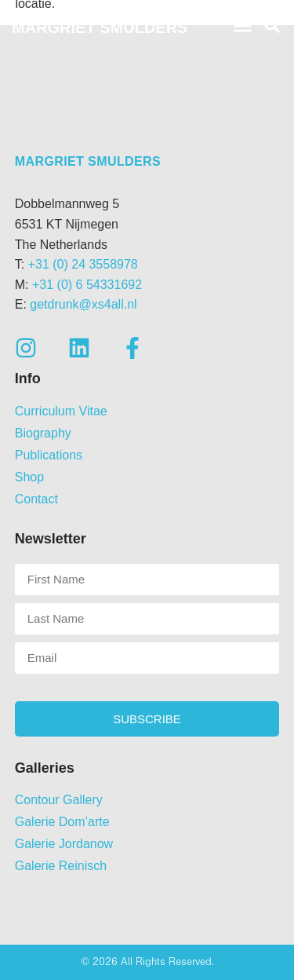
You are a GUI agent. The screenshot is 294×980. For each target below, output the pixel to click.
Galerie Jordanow (64, 844)
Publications (49, 455)
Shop (29, 477)
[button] (243, 26)
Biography (43, 433)
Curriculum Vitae (61, 411)
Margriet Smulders (88, 161)
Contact (36, 499)
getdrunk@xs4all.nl (83, 304)
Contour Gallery (59, 800)
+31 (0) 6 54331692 (87, 285)
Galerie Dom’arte (62, 822)
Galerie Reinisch (61, 866)
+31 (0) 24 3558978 (83, 264)
